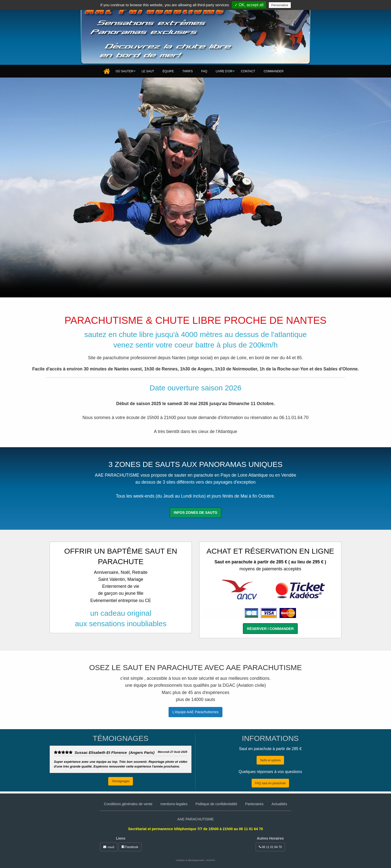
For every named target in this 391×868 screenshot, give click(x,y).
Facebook (130, 847)
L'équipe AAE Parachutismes (195, 712)
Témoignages (121, 781)
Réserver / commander (270, 629)
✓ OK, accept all (249, 5)
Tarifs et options (270, 760)
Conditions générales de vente (128, 804)
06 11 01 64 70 (270, 847)
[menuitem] (107, 71)
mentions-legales (174, 804)
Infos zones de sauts (195, 513)
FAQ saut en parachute (270, 783)
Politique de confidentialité (216, 804)
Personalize (280, 5)
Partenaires (254, 804)
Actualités (279, 804)
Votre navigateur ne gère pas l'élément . (195, 187)
